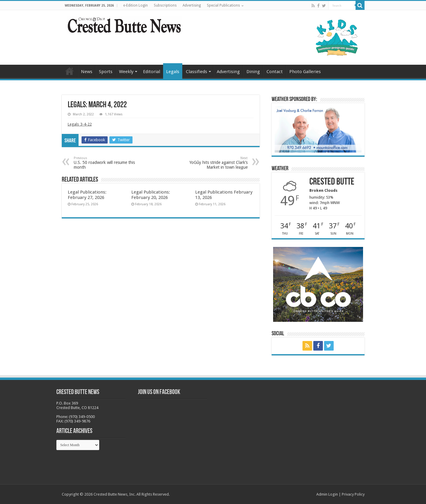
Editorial (152, 72)
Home (70, 71)
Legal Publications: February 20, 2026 (151, 195)
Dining (253, 72)
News (87, 72)
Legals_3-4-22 (80, 124)
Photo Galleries (305, 72)
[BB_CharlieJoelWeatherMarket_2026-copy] (318, 129)
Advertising (192, 5)
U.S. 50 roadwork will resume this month (104, 163)
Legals (173, 72)
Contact (275, 72)
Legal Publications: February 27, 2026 (87, 195)
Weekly (126, 72)
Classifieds (197, 72)
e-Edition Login (136, 5)
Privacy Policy (353, 494)
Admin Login (327, 494)
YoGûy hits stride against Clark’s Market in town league (217, 163)
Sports (106, 72)
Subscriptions (165, 5)
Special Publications (223, 5)
